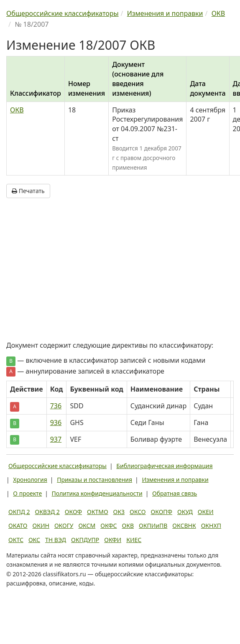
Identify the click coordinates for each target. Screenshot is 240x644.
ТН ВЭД (56, 540)
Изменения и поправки (175, 480)
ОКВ (17, 110)
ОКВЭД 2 (47, 512)
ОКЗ (119, 512)
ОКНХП (211, 526)
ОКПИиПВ (153, 526)
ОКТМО (98, 512)
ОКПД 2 (19, 512)
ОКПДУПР (85, 540)
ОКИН (41, 526)
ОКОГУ (64, 526)
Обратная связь (175, 493)
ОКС (34, 540)
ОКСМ (87, 526)
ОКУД (185, 512)
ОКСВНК (184, 526)
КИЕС (134, 540)
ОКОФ (73, 512)
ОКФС (109, 526)
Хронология (30, 480)
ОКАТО (18, 526)
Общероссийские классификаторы (57, 466)
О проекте (27, 493)
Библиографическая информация (164, 466)
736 (56, 406)
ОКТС (16, 540)
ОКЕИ (206, 512)
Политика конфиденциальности (97, 493)
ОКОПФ (162, 512)
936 (56, 423)
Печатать (28, 191)
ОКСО (138, 512)
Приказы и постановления (94, 480)
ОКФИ (113, 540)
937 (56, 439)
